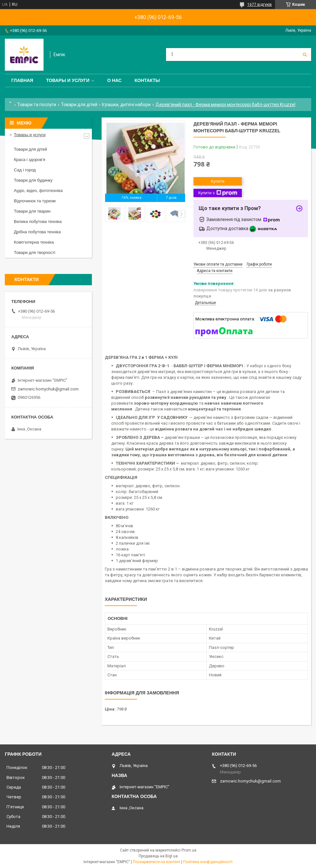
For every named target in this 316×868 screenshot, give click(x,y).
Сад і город (25, 170)
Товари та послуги (37, 105)
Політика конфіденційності (208, 862)
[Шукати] (305, 55)
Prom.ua (189, 850)
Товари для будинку (33, 180)
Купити (218, 181)
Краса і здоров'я (30, 160)
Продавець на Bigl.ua (158, 856)
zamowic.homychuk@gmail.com (48, 389)
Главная (22, 80)
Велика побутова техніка (38, 222)
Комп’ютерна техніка (34, 242)
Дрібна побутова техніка (37, 232)
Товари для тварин (32, 211)
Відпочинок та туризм (35, 201)
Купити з (217, 193)
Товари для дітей (79, 105)
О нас (114, 80)
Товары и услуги (68, 80)
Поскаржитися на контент (157, 862)
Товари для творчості (35, 252)
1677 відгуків (260, 5)
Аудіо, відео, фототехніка (38, 191)
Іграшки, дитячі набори (126, 105)
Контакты (147, 80)
